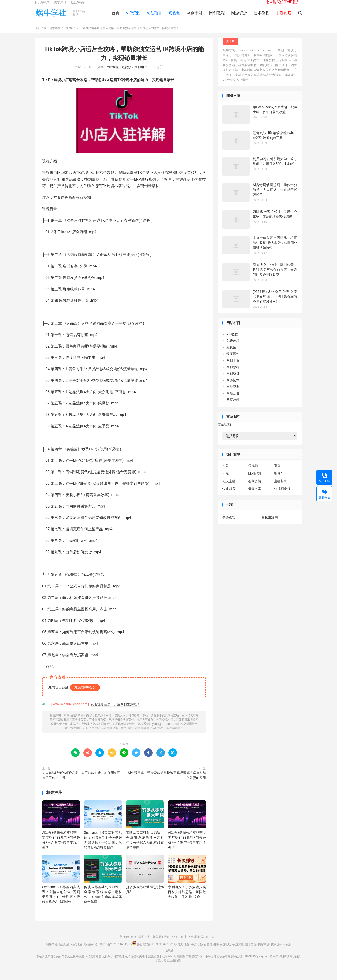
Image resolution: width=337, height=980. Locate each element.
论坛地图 (184, 950)
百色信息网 (211, 950)
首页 (116, 17)
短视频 (174, 17)
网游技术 (233, 386)
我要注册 (60, 6)
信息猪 (169, 957)
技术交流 (251, 950)
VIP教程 (70, 34)
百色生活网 (270, 523)
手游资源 (238, 950)
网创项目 (154, 17)
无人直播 (229, 487)
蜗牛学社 (51, 17)
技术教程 (261, 17)
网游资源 (239, 17)
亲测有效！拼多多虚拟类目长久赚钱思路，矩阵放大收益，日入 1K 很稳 (187, 898)
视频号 (279, 480)
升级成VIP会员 (85, 693)
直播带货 (281, 487)
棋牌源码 (277, 950)
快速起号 (229, 495)
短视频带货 (282, 495)
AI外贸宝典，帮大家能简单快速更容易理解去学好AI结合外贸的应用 (167, 781)
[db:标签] (255, 480)
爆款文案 (255, 495)
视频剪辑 (255, 487)
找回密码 (77, 6)
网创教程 (217, 17)
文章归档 (224, 430)
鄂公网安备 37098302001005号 (154, 950)
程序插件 (233, 360)
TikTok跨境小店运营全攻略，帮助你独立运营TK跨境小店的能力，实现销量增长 (134, 734)
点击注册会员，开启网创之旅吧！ (115, 710)
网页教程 (233, 406)
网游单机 (264, 950)
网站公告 (233, 400)
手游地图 (197, 950)
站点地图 (77, 950)
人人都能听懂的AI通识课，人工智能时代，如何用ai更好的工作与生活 (81, 781)
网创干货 (195, 17)
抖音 (226, 472)
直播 (277, 472)
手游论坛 (229, 523)
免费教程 (233, 347)
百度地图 (64, 950)
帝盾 (288, 950)
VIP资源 (133, 17)
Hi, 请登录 (42, 6)
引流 (226, 480)
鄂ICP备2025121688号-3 (116, 950)
